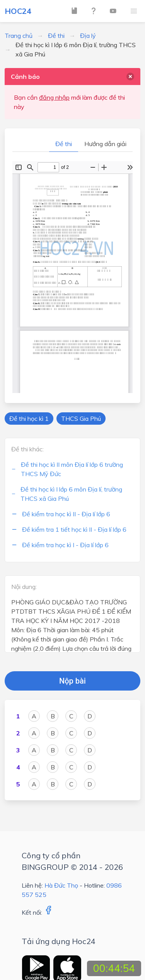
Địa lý (88, 36)
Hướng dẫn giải (105, 144)
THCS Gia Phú (81, 419)
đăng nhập (54, 97)
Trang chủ (19, 36)
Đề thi (56, 36)
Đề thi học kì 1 (29, 419)
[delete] (130, 77)
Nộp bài (72, 681)
